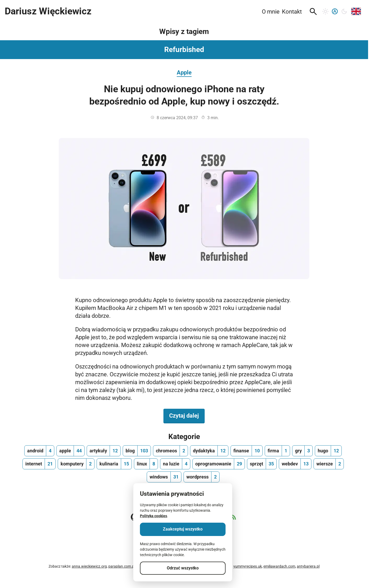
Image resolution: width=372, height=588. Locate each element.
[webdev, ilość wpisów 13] (295, 464)
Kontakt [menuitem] (292, 11)
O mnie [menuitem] (271, 11)
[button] (313, 11)
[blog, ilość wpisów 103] (137, 451)
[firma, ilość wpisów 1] (277, 451)
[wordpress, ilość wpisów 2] (202, 477)
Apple (184, 72)
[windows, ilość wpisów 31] (164, 477)
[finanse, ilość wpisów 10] (247, 451)
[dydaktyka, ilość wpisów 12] (209, 451)
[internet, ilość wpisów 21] (39, 464)
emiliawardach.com (279, 566)
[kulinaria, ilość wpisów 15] (114, 464)
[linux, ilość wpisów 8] (146, 464)
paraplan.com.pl (122, 566)
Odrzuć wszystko (183, 568)
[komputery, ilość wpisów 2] (76, 464)
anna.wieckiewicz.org (89, 566)
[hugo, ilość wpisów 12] (328, 451)
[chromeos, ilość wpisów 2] (170, 451)
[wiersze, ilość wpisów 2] (329, 464)
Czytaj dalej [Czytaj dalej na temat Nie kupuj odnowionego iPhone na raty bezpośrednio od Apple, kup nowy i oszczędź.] (187, 415)
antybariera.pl (308, 566)
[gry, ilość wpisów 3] (302, 451)
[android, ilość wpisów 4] (39, 451)
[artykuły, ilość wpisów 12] (104, 451)
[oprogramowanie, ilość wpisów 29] (219, 464)
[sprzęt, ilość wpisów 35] (262, 464)
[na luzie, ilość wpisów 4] (175, 464)
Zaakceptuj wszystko (183, 529)
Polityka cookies (153, 516)
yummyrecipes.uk (248, 566)
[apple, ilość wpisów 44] (70, 451)
